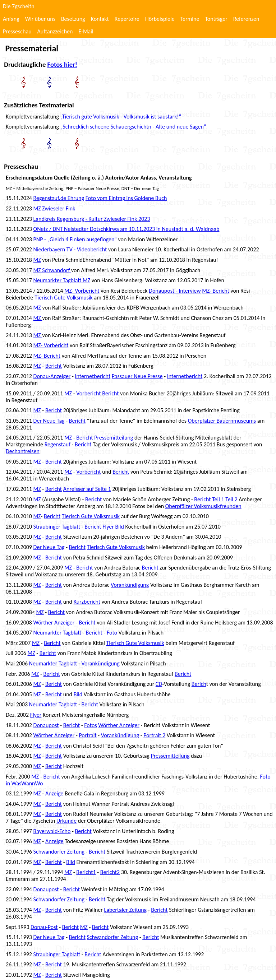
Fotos (90, 725)
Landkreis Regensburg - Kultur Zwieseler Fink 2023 (92, 219)
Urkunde (66, 821)
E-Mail (86, 31)
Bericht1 (86, 872)
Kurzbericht (87, 602)
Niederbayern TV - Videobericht (70, 249)
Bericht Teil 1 (209, 499)
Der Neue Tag (49, 421)
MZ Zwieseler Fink (54, 208)
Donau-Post (44, 927)
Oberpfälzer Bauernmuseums (222, 421)
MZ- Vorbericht (82, 291)
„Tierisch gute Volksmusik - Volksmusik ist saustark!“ (121, 117)
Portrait (88, 735)
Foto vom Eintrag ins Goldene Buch (126, 198)
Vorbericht (88, 393)
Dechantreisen (23, 451)
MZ (37, 260)
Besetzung (73, 19)
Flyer (108, 527)
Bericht (54, 366)
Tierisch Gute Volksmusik (64, 298)
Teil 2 (231, 499)
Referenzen (246, 19)
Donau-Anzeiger (52, 376)
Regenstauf (57, 444)
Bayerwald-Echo (52, 831)
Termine (190, 19)
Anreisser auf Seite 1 (87, 489)
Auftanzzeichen (55, 31)
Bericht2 (110, 872)
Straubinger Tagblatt (57, 527)
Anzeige (54, 793)
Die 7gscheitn (19, 6)
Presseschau (17, 31)
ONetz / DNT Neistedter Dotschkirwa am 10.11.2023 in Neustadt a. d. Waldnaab (126, 229)
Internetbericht (93, 376)
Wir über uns (40, 19)
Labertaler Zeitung (126, 910)
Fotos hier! (62, 64)
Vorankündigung (130, 585)
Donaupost (46, 725)
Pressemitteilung (114, 438)
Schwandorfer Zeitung (59, 852)
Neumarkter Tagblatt (57, 280)
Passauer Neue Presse (137, 376)
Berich (199, 684)
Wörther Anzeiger (54, 623)
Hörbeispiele (160, 19)
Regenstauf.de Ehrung (59, 198)
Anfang (11, 19)
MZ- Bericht (216, 291)
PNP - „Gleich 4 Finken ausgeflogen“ (75, 239)
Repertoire (127, 19)
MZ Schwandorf (52, 270)
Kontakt (100, 19)
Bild (119, 527)
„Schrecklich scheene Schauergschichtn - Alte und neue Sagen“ (133, 127)
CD (159, 684)
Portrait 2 (154, 735)
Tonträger (216, 19)
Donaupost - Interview (175, 291)
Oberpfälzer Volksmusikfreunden (203, 506)
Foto (112, 633)
